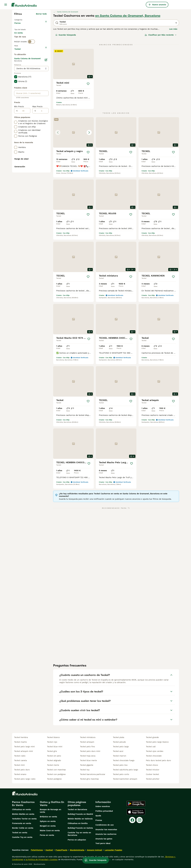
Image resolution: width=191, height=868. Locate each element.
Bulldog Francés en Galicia (80, 828)
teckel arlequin (87, 742)
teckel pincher (153, 779)
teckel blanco (53, 737)
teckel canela (20, 760)
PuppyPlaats (61, 850)
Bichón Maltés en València (80, 819)
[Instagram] (139, 820)
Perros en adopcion (77, 840)
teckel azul (118, 751)
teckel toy (85, 770)
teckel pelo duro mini (90, 751)
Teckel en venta (20, 833)
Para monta (22, 44)
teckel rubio (20, 756)
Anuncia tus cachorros (106, 834)
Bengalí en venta (48, 826)
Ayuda (98, 816)
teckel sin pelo (54, 756)
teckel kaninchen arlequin (125, 779)
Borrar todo (41, 14)
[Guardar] (88, 84)
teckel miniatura (88, 737)
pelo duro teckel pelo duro (158, 760)
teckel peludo (119, 742)
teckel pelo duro (22, 770)
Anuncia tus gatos (104, 839)
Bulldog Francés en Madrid (80, 814)
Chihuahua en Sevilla (78, 823)
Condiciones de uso (105, 825)
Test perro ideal (103, 843)
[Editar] (46, 129)
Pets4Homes (37, 850)
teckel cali (151, 747)
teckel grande (152, 737)
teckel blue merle (88, 760)
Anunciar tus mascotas (106, 829)
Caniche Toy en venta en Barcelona (79, 834)
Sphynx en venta (48, 821)
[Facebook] (132, 820)
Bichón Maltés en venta (23, 814)
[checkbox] (16, 71)
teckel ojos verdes (155, 751)
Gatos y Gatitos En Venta (52, 804)
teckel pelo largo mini (24, 747)
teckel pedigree (54, 779)
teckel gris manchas (89, 779)
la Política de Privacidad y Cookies (41, 860)
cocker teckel (152, 774)
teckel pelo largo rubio (25, 779)
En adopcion (36, 37)
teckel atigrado (54, 760)
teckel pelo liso (120, 765)
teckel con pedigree (56, 774)
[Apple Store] (136, 812)
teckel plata (118, 737)
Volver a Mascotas (24, 20)
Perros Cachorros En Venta (23, 804)
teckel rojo (52, 742)
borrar (44, 59)
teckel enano (20, 774)
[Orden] (161, 35)
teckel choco (152, 765)
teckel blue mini (55, 747)
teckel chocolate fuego (124, 760)
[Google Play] (136, 804)
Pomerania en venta (22, 823)
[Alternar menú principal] (6, 5)
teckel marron (120, 756)
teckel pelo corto (121, 774)
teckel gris (52, 751)
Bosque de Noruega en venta (50, 811)
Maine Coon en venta (50, 831)
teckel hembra (21, 737)
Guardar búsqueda (66, 35)
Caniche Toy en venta (22, 837)
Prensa (99, 820)
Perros (18, 26)
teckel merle (53, 765)
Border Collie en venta (23, 828)
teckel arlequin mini (24, 751)
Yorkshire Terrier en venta (24, 819)
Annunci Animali (95, 850)
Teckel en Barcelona (77, 809)
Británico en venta (48, 817)
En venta (21, 37)
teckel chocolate (154, 756)
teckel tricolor (153, 770)
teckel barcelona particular (93, 774)
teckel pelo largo (121, 747)
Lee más (173, 29)
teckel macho (20, 742)
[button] (73, 132)
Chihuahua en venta (21, 809)
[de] (24, 180)
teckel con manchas (56, 770)
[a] (42, 180)
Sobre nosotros (103, 806)
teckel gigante (87, 765)
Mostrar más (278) (38, 118)
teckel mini (19, 765)
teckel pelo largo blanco (157, 742)
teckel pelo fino (87, 747)
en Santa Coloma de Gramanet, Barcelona (128, 16)
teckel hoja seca (88, 756)
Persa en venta (47, 835)
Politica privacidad (104, 811)
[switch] (31, 53)
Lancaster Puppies (113, 850)
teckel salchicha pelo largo (125, 770)
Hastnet (49, 850)
